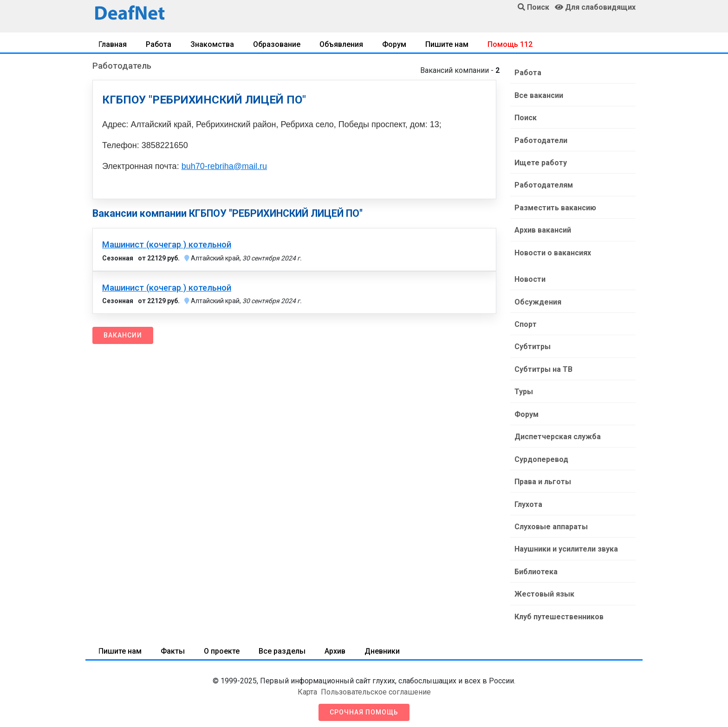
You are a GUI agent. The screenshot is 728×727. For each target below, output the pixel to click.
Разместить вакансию (555, 206)
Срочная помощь (364, 707)
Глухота (528, 500)
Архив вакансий (542, 229)
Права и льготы (542, 478)
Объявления (341, 44)
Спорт (525, 322)
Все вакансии (538, 95)
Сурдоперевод (541, 456)
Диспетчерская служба (557, 433)
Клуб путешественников (559, 612)
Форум (394, 44)
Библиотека (536, 567)
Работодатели (540, 140)
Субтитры (532, 344)
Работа (159, 44)
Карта (307, 687)
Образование (277, 44)
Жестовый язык (544, 589)
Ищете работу (540, 162)
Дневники (382, 646)
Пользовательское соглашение (376, 687)
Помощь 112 (510, 44)
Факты (173, 646)
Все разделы (282, 646)
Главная (113, 44)
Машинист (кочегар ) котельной (167, 245)
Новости (530, 277)
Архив (335, 646)
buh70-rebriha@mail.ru (224, 166)
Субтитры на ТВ (543, 367)
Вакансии (123, 335)
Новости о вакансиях (552, 251)
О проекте (222, 646)
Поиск (525, 117)
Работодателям (543, 184)
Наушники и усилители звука (566, 545)
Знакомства (212, 44)
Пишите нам (447, 44)
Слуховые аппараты (551, 523)
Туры (523, 389)
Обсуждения (537, 300)
